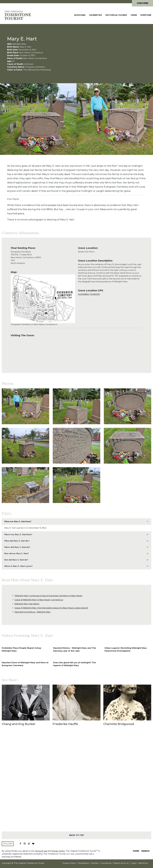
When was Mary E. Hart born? (18, 522)
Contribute (106, 863)
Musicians (80, 15)
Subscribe (143, 3)
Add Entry (143, 863)
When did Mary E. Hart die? (17, 541)
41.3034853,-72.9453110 (89, 294)
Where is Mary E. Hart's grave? (18, 566)
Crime (134, 15)
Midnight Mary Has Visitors (27, 604)
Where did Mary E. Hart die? (17, 547)
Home (136, 851)
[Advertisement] (76, 783)
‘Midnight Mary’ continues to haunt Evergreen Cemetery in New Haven (48, 596)
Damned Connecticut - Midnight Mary (33, 612)
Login (134, 863)
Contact (95, 863)
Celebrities (95, 15)
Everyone (146, 15)
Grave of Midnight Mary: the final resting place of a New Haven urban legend (51, 608)
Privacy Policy (58, 851)
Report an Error (121, 863)
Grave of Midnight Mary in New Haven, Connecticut (39, 600)
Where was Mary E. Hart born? (18, 535)
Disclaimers (83, 863)
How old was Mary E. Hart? (16, 554)
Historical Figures (116, 15)
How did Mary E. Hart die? (16, 560)
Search (145, 851)
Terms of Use (41, 851)
